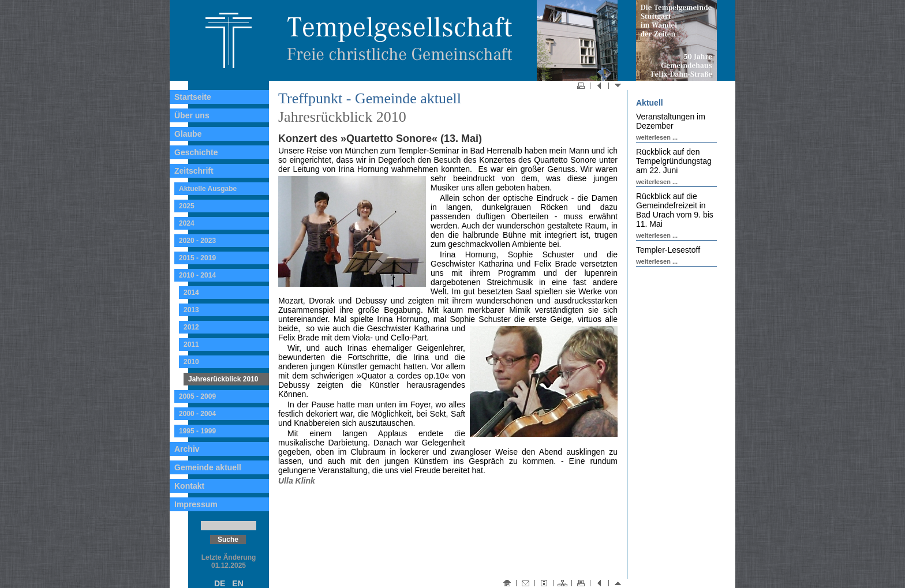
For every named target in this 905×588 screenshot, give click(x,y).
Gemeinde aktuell (208, 467)
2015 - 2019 (197, 258)
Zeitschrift (194, 171)
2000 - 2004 (197, 414)
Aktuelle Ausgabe (208, 189)
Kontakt (189, 486)
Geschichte (196, 152)
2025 (187, 206)
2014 (191, 293)
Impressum (196, 504)
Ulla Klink (297, 481)
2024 (187, 223)
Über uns (192, 115)
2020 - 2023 (197, 241)
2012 (191, 327)
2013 (191, 310)
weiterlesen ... (657, 137)
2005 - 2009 (197, 396)
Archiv (187, 449)
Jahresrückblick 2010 (223, 379)
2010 (191, 362)
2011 (191, 344)
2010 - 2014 (197, 275)
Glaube (188, 134)
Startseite (193, 97)
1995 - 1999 (197, 431)
